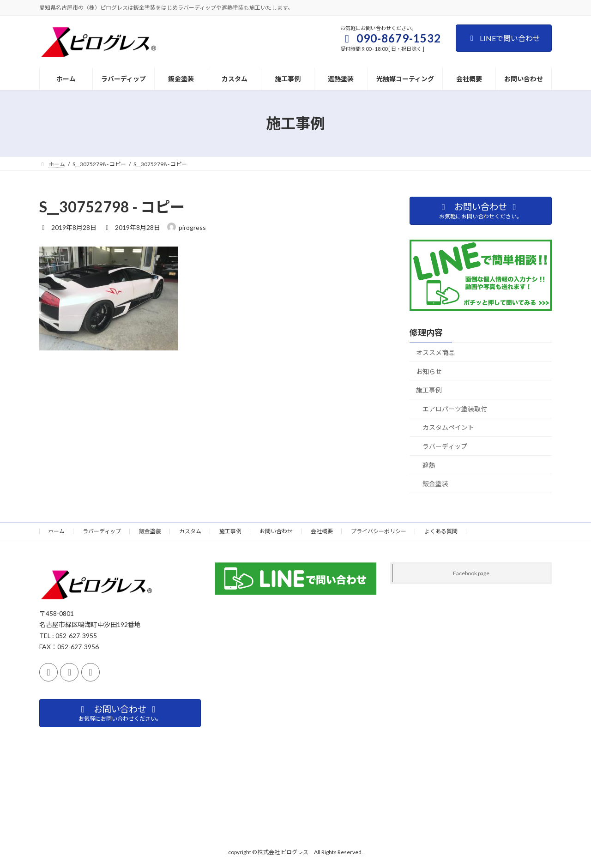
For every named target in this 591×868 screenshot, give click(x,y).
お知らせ (429, 371)
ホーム (56, 531)
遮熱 (429, 465)
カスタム (190, 531)
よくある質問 (441, 531)
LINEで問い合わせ (504, 38)
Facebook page (471, 573)
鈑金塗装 (435, 484)
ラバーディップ (445, 446)
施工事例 (429, 390)
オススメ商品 (435, 353)
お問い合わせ (276, 531)
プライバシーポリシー (379, 531)
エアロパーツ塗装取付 (455, 409)
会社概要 (322, 531)
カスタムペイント (448, 427)
